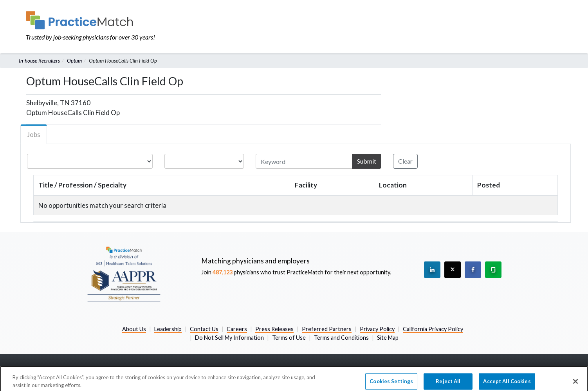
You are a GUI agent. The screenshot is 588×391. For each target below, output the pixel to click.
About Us (134, 329)
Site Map (388, 338)
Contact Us (204, 329)
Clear (405, 161)
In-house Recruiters (39, 61)
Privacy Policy (377, 329)
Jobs (34, 134)
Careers (237, 329)
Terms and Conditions (341, 338)
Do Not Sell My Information (229, 338)
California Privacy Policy (433, 329)
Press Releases (274, 329)
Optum (74, 61)
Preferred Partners (327, 329)
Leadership (168, 329)
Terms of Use (289, 338)
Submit (367, 161)
